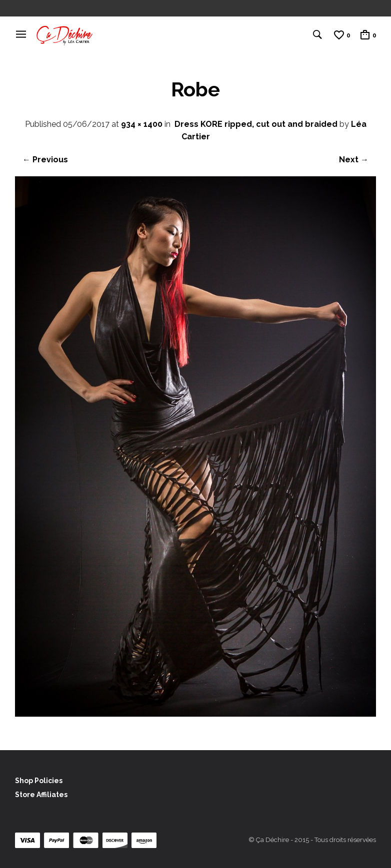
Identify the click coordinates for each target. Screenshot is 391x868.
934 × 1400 (142, 124)
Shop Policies (39, 781)
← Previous (45, 160)
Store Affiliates (41, 795)
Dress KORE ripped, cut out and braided (256, 124)
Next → (354, 160)
